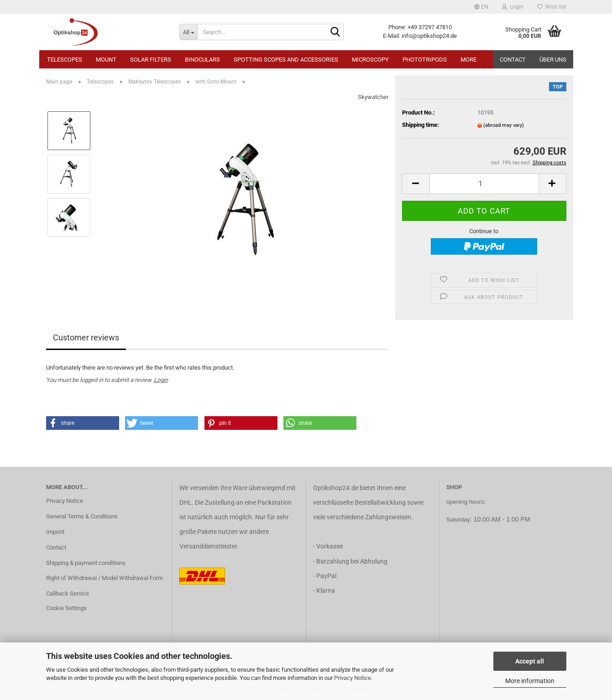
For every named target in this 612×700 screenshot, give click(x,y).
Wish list (552, 7)
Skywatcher (373, 97)
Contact (513, 60)
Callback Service (68, 593)
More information (530, 681)
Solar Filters (151, 60)
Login (161, 380)
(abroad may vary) (504, 125)
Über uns (553, 60)
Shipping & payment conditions (86, 563)
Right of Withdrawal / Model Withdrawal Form (105, 578)
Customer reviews (86, 337)
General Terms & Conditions (82, 516)
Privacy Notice (353, 678)
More (468, 60)
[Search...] (188, 32)
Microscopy (370, 60)
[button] (481, 7)
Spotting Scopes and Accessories (286, 60)
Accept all (530, 661)
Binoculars (202, 60)
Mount (106, 60)
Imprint (55, 532)
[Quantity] (484, 184)
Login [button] (513, 7)
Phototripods (425, 60)
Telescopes (65, 60)
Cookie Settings (66, 608)
